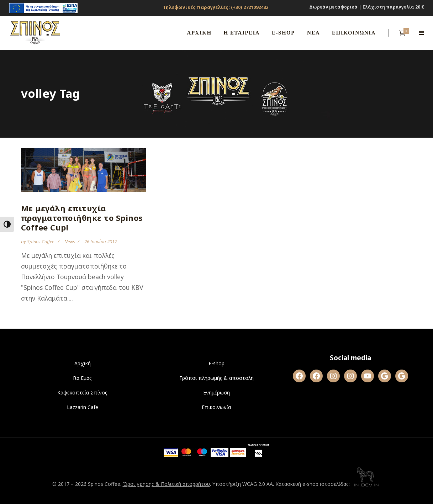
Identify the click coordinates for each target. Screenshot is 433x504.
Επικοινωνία (216, 407)
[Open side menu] (422, 33)
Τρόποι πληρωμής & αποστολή (216, 378)
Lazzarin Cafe (83, 407)
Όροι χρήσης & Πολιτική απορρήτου (166, 484)
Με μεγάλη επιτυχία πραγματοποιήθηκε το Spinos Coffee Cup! (82, 218)
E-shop (216, 363)
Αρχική (83, 363)
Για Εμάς (82, 378)
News (70, 242)
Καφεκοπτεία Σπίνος (82, 392)
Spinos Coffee (41, 242)
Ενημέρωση (216, 392)
